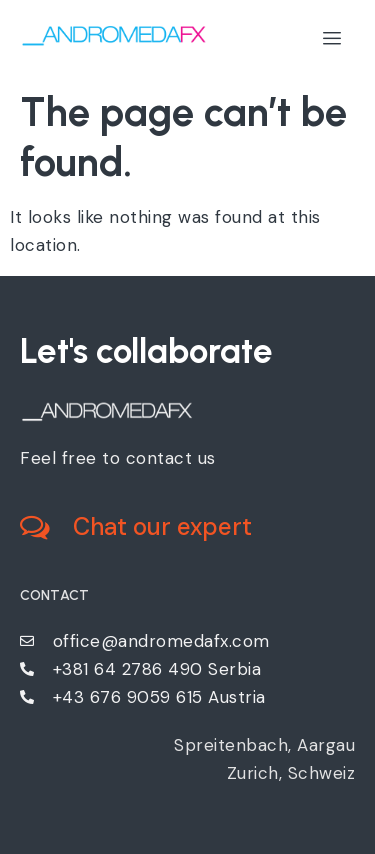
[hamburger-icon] (332, 39)
